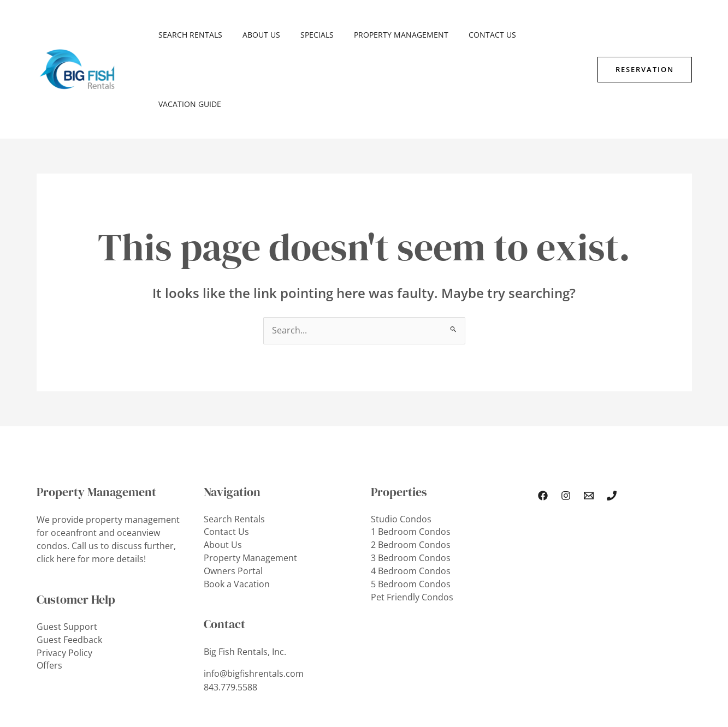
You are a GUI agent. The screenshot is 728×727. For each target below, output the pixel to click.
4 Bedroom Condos (411, 503)
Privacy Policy (64, 583)
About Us (254, 35)
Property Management (384, 35)
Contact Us (470, 35)
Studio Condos (401, 450)
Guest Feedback (69, 570)
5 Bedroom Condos (411, 516)
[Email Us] (589, 427)
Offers (49, 597)
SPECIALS (305, 35)
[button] (645, 35)
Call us (85, 476)
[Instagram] (566, 427)
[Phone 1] (612, 427)
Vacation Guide (541, 35)
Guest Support (67, 557)
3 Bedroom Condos (411, 490)
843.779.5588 (230, 618)
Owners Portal (233, 503)
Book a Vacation (237, 516)
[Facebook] (543, 427)
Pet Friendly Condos (412, 529)
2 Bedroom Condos (411, 476)
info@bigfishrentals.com (254, 605)
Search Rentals (188, 35)
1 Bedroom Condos (411, 463)
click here (56, 490)
